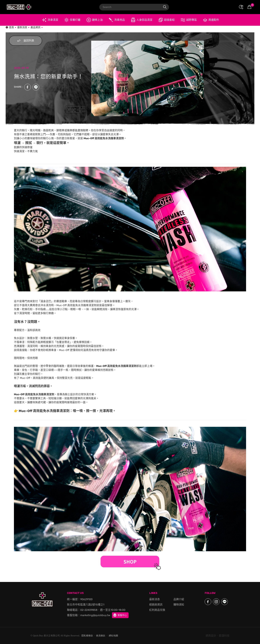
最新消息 (22, 27)
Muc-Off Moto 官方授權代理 (19, 7)
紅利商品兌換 (157, 610)
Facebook (28, 87)
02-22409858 (89, 610)
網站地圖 (113, 636)
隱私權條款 (87, 636)
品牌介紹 (179, 599)
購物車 (252, 5)
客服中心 (122, 615)
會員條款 (101, 636)
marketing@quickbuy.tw (95, 615)
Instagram (216, 602)
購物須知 (179, 605)
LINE (36, 87)
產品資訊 (35, 27)
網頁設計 (211, 636)
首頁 (11, 27)
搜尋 (165, 7)
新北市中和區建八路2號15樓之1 (86, 605)
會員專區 (241, 7)
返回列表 (24, 41)
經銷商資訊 (156, 605)
